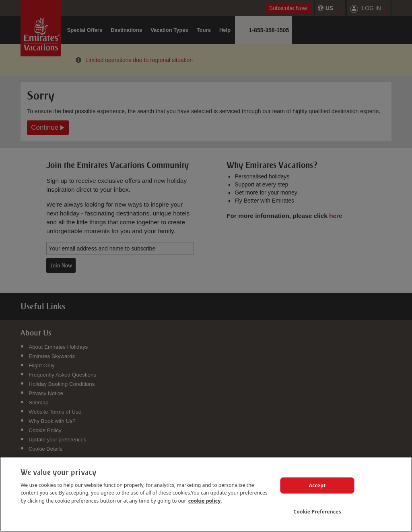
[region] (206, 495)
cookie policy (205, 501)
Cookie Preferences (317, 511)
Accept (317, 485)
